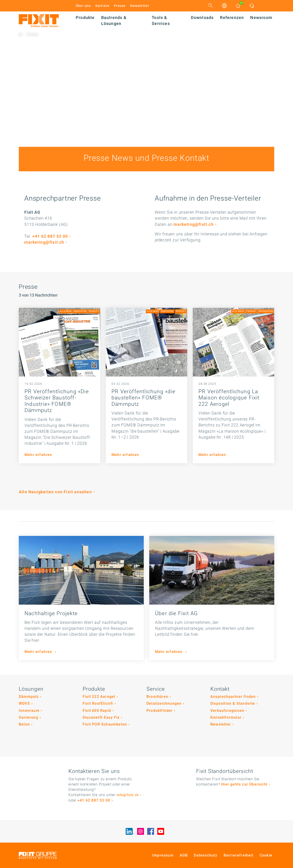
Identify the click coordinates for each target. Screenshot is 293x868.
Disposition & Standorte (233, 703)
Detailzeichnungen (164, 703)
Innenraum (29, 711)
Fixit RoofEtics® (98, 703)
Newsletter (140, 6)
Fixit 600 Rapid (97, 711)
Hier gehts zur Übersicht (244, 784)
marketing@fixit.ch (44, 242)
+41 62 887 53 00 (50, 236)
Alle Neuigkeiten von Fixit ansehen (55, 492)
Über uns (83, 6)
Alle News (66, 311)
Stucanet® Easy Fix (101, 717)
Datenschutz (206, 855)
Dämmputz (29, 697)
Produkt (94, 311)
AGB (184, 855)
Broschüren (157, 697)
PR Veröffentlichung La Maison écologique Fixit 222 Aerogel (229, 398)
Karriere (103, 6)
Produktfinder (160, 711)
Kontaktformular (226, 717)
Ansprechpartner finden (233, 697)
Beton (24, 724)
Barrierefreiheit (239, 855)
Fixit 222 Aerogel (99, 697)
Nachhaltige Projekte (51, 613)
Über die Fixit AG (176, 613)
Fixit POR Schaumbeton (105, 724)
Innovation (80, 311)
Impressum (163, 855)
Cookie (266, 855)
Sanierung (28, 717)
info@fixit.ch (128, 795)
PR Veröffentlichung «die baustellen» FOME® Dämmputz (143, 398)
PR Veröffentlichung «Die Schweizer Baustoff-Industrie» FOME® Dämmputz (57, 401)
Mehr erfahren (38, 455)
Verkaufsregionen (227, 711)
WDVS (24, 703)
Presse (120, 6)
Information (266, 311)
